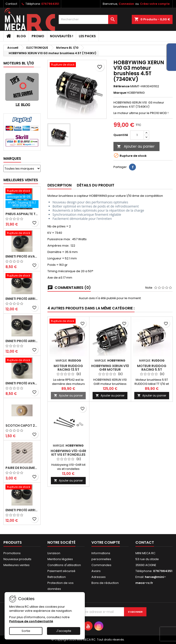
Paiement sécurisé (61, 571)
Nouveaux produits (17, 559)
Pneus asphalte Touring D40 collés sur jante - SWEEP (22, 214)
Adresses (99, 577)
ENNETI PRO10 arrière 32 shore (22, 510)
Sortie (26, 631)
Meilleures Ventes (21, 180)
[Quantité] (137, 135)
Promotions (12, 553)
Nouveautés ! (62, 36)
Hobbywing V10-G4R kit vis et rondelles (68, 453)
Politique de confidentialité (31, 621)
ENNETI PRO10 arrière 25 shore (22, 341)
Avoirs (96, 571)
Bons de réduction (105, 583)
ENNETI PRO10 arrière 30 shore (22, 299)
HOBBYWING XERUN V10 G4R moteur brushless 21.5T (110, 370)
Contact (11, 4)
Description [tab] (59, 185)
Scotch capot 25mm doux (22, 426)
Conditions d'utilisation (64, 565)
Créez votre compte (155, 4)
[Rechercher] (88, 19)
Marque (120, 93)
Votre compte (106, 542)
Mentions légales (60, 559)
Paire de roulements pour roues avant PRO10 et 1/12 (22, 468)
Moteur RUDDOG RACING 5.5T (152, 368)
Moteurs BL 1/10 (19, 63)
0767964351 (50, 4)
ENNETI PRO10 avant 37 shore (22, 256)
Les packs (87, 36)
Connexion (126, 4)
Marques (12, 158)
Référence (121, 86)
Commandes (101, 565)
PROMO (38, 36)
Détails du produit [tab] (96, 185)
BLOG (21, 36)
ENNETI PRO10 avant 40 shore (22, 383)
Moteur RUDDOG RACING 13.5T (68, 368)
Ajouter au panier (136, 146)
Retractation (57, 577)
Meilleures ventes (16, 565)
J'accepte (64, 631)
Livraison (54, 553)
